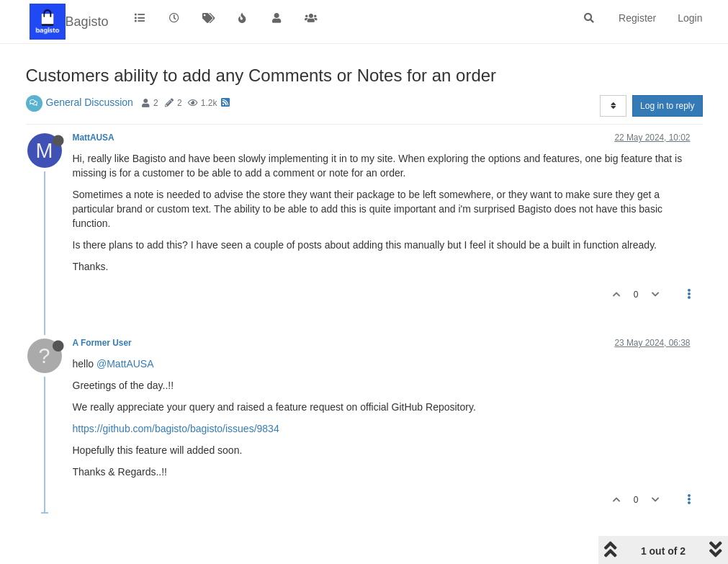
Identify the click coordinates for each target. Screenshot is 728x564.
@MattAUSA (125, 364)
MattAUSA (94, 138)
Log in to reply (667, 106)
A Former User (102, 343)
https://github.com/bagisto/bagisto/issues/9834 (176, 429)
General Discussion (90, 102)
